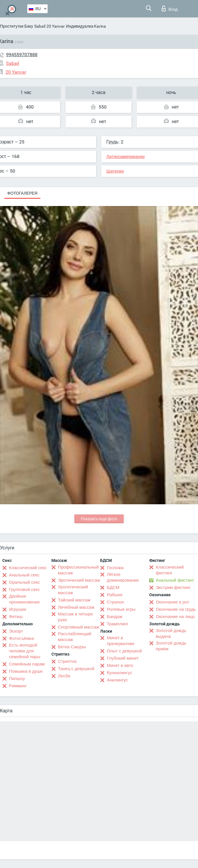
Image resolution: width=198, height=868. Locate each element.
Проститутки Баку (17, 26)
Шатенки (115, 171)
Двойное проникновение (24, 599)
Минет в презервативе (121, 641)
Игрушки (18, 609)
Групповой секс (24, 590)
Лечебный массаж (76, 607)
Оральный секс (24, 582)
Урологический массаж (73, 590)
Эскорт (16, 631)
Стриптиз (67, 661)
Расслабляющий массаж (75, 637)
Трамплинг (118, 624)
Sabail (40, 26)
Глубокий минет (123, 658)
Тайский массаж (74, 600)
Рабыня (115, 595)
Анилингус (117, 680)
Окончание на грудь (176, 609)
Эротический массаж (79, 580)
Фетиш (16, 617)
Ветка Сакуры (72, 647)
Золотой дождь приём (171, 646)
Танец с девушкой (76, 669)
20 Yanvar (56, 26)
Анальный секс (24, 575)
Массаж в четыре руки (75, 617)
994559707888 (22, 55)
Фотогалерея (22, 193)
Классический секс (28, 568)
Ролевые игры (121, 609)
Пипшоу (17, 679)
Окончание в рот (173, 602)
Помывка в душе (26, 671)
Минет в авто (120, 665)
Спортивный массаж (79, 627)
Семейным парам (27, 664)
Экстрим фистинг (173, 587)
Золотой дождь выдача (171, 633)
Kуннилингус (119, 673)
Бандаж (115, 617)
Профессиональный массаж (79, 570)
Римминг (18, 686)
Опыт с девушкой (124, 651)
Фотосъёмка (21, 638)
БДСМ (113, 587)
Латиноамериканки (125, 157)
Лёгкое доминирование (123, 577)
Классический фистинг (170, 570)
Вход (170, 8)
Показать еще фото (99, 519)
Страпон (115, 602)
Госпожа (115, 568)
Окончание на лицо (175, 617)
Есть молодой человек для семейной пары (25, 651)
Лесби (64, 676)
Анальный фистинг (175, 580)
